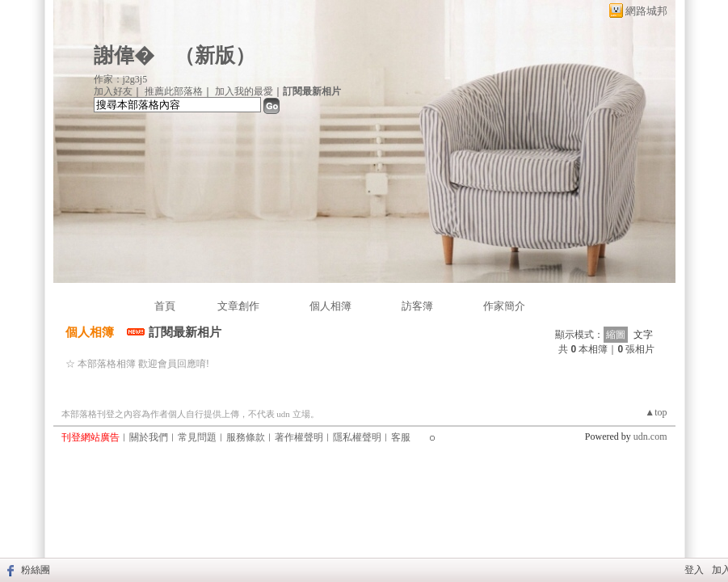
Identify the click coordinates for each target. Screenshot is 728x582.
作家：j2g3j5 (121, 79)
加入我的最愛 (244, 91)
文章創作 (238, 306)
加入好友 (113, 91)
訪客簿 (417, 306)
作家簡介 (504, 306)
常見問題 (197, 437)
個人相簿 (330, 306)
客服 (401, 437)
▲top (656, 412)
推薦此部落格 (174, 91)
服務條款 (246, 437)
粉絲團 (36, 570)
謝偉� (124, 55)
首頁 (165, 306)
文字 (643, 335)
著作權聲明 (299, 437)
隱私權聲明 (357, 437)
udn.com (650, 436)
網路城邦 (646, 11)
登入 (694, 570)
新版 (215, 55)
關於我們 (149, 437)
